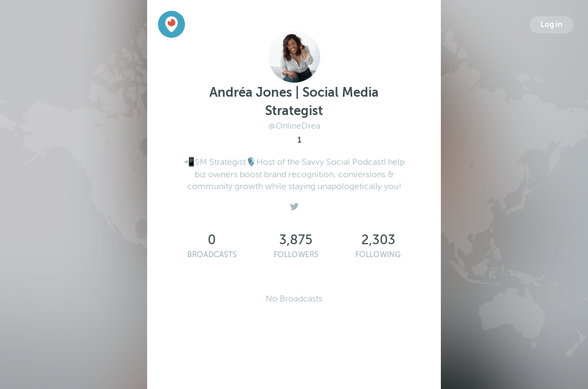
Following (378, 255)
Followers (296, 255)
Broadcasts (212, 255)
